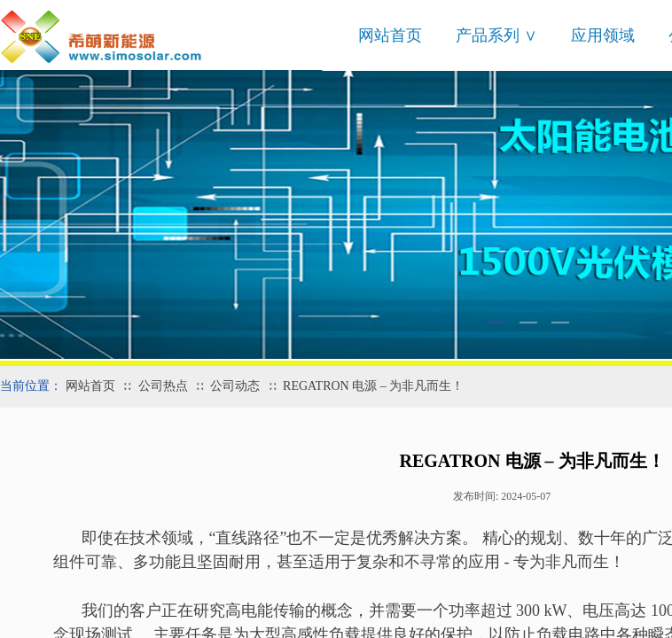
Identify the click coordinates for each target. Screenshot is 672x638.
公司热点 (163, 386)
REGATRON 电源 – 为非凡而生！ (373, 386)
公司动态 (235, 386)
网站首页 (390, 35)
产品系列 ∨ (496, 35)
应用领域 (603, 35)
